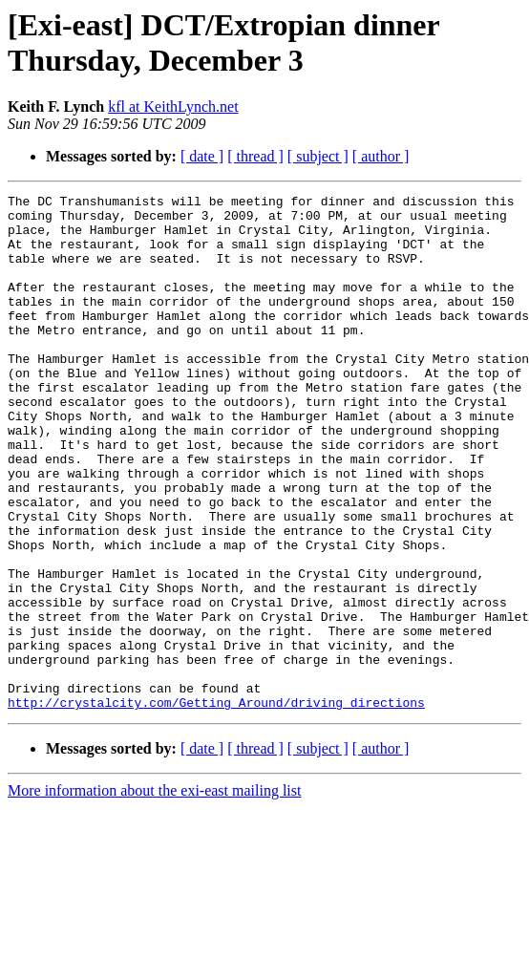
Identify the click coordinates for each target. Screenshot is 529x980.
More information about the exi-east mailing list (154, 894)
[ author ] (381, 156)
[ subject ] (318, 156)
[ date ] (202, 156)
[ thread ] (255, 156)
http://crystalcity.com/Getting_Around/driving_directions (216, 805)
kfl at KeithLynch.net (173, 107)
